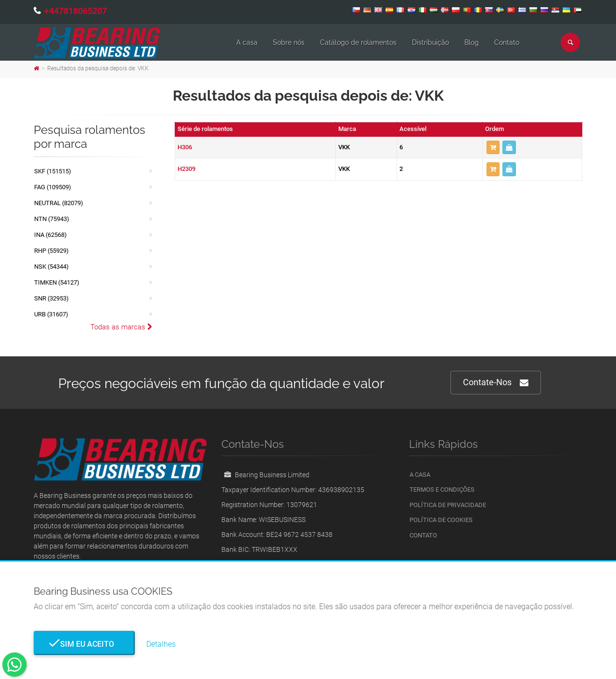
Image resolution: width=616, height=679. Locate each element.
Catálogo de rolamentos (358, 42)
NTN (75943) (52, 219)
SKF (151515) (53, 171)
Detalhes (161, 644)
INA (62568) (51, 235)
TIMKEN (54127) (57, 282)
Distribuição (430, 42)
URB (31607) (51, 314)
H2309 (186, 169)
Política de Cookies (441, 520)
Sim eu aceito (84, 644)
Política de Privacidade (448, 505)
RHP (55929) (51, 251)
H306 (185, 147)
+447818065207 (76, 11)
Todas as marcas (122, 327)
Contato (507, 42)
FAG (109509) (53, 187)
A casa (247, 42)
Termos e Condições (442, 490)
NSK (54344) (51, 267)
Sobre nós (289, 42)
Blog (472, 42)
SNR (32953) (51, 298)
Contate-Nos (496, 383)
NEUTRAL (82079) (59, 203)
